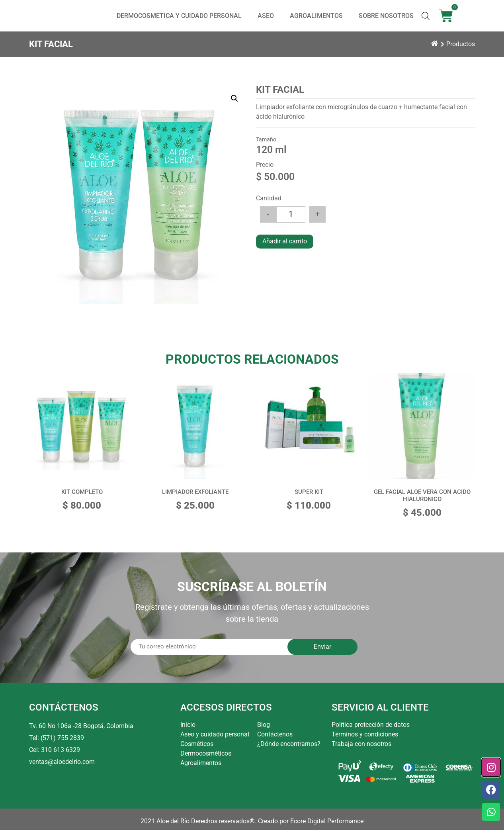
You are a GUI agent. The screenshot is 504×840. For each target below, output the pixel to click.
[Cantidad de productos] (291, 224)
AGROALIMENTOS (316, 21)
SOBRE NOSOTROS (386, 21)
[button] (234, 108)
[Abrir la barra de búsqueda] (426, 21)
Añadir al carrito (285, 251)
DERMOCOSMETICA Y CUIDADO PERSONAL (179, 21)
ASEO (266, 21)
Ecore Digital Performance (327, 831)
